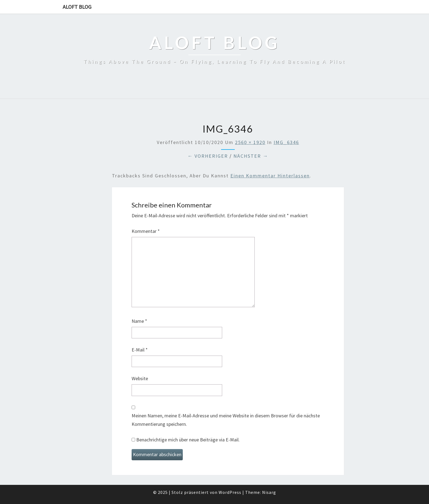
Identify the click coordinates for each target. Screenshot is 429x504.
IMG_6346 (286, 142)
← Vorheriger (208, 156)
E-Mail (140, 350)
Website (140, 378)
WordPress (230, 492)
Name (139, 321)
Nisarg (269, 492)
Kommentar (146, 231)
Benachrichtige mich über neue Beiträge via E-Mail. (188, 440)
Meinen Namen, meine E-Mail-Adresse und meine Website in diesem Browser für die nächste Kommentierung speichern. (226, 420)
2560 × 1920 (250, 142)
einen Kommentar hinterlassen (270, 176)
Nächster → (251, 156)
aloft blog (77, 7)
